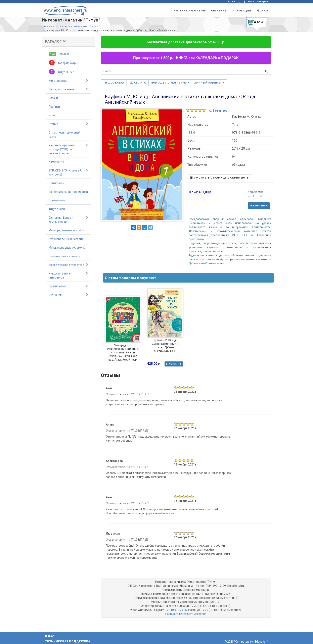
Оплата (138, 83)
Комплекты (56, 162)
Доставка (114, 83)
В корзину (259, 206)
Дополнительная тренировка (68, 192)
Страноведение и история (66, 239)
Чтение (68, 124)
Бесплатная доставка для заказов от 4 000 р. (186, 42)
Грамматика (57, 200)
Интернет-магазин (189, 11)
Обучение (219, 11)
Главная (48, 26)
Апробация (242, 11)
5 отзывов (220, 111)
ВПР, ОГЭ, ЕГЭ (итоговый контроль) (68, 172)
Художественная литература (68, 275)
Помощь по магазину (170, 83)
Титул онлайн (58, 209)
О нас (50, 636)
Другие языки (68, 286)
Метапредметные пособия (66, 230)
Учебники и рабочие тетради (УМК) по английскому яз (68, 149)
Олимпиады (57, 183)
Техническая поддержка (68, 641)
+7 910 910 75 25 (176, 610)
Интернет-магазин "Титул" (80, 26)
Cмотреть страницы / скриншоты (220, 178)
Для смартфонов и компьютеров (68, 219)
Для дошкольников (68, 89)
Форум (263, 11)
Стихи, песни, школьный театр (64, 135)
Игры (52, 115)
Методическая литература (68, 265)
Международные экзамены (67, 248)
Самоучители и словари (64, 256)
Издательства (68, 81)
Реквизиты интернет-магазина (186, 614)
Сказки (53, 98)
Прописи (54, 107)
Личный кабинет (209, 83)
